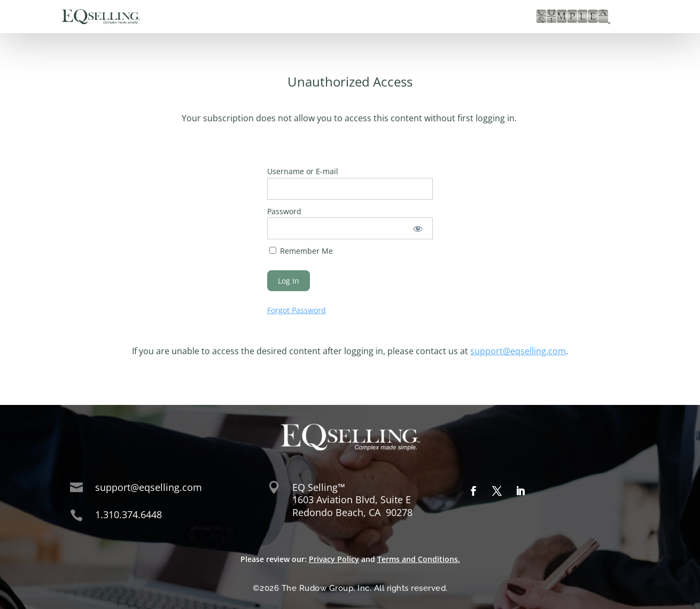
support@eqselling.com (518, 351)
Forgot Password (297, 310)
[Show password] (418, 228)
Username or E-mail (303, 171)
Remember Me (301, 251)
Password (284, 211)
